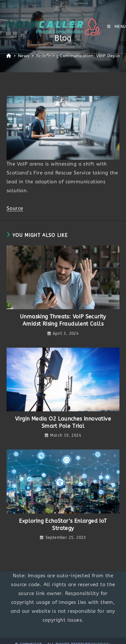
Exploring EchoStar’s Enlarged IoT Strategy (63, 525)
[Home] (9, 56)
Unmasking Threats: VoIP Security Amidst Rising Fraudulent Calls (63, 320)
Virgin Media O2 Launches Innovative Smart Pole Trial (63, 422)
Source (15, 208)
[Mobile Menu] (117, 27)
